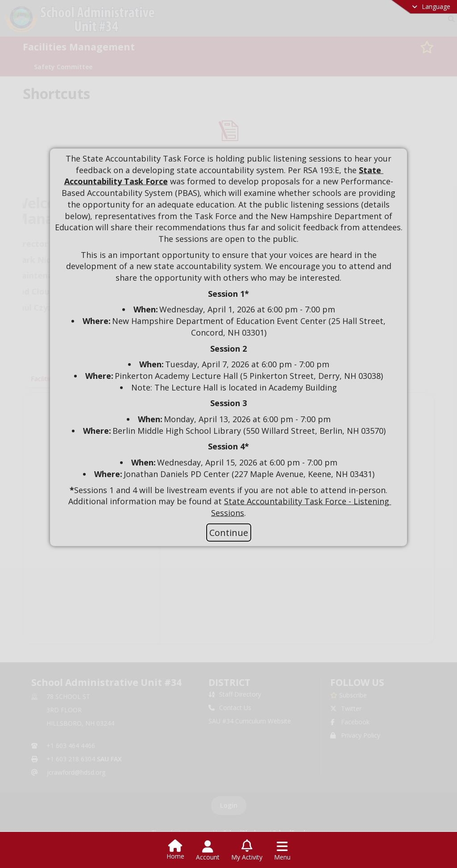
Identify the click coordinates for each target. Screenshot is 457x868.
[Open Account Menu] (208, 851)
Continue (229, 532)
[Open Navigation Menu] (282, 851)
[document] (228, 336)
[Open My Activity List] (247, 851)
